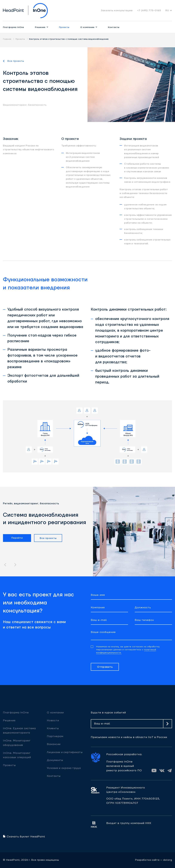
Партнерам (55, 736)
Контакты (114, 27)
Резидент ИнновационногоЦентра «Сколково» (126, 790)
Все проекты (16, 61)
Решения (40, 27)
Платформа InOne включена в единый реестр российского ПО (124, 766)
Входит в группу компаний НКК (129, 823)
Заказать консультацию (117, 10)
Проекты (64, 27)
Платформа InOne (14, 27)
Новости (53, 720)
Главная (7, 39)
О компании (87, 27)
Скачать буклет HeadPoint (24, 837)
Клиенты (53, 728)
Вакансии (54, 744)
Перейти (17, 538)
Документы (55, 760)
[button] (5, 565)
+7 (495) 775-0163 (149, 10)
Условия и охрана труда (64, 768)
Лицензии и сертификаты (65, 752)
